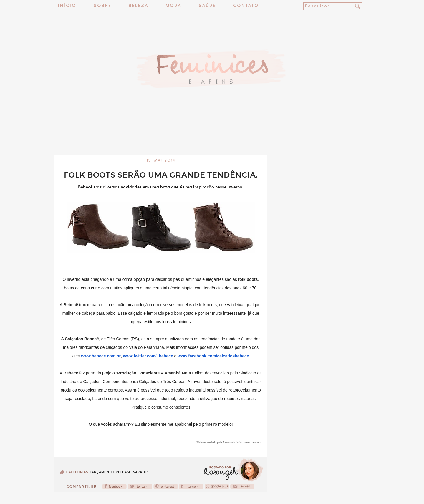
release (124, 472)
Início (67, 6)
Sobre (102, 6)
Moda (174, 6)
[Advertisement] (212, 140)
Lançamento (102, 472)
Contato (246, 6)
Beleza (139, 6)
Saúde (207, 6)
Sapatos (141, 472)
